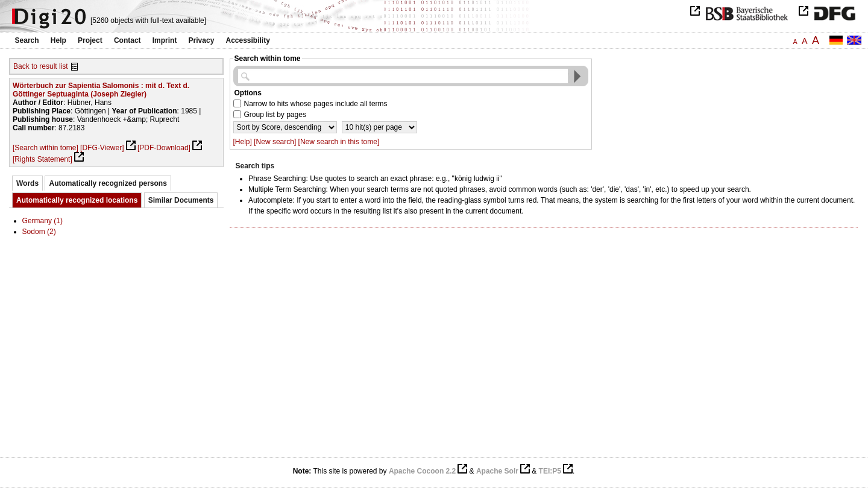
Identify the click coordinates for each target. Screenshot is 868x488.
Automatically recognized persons (108, 183)
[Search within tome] (46, 148)
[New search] (275, 142)
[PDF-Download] (164, 148)
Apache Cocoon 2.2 (422, 471)
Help (58, 40)
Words (27, 183)
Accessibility (248, 40)
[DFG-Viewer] (102, 148)
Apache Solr (497, 471)
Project (90, 40)
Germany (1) (42, 221)
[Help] (243, 142)
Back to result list (41, 66)
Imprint (165, 40)
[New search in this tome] (339, 142)
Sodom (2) (39, 232)
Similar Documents (181, 200)
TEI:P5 (550, 471)
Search (27, 40)
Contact (127, 40)
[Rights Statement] (42, 159)
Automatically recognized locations (77, 200)
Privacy (202, 40)
